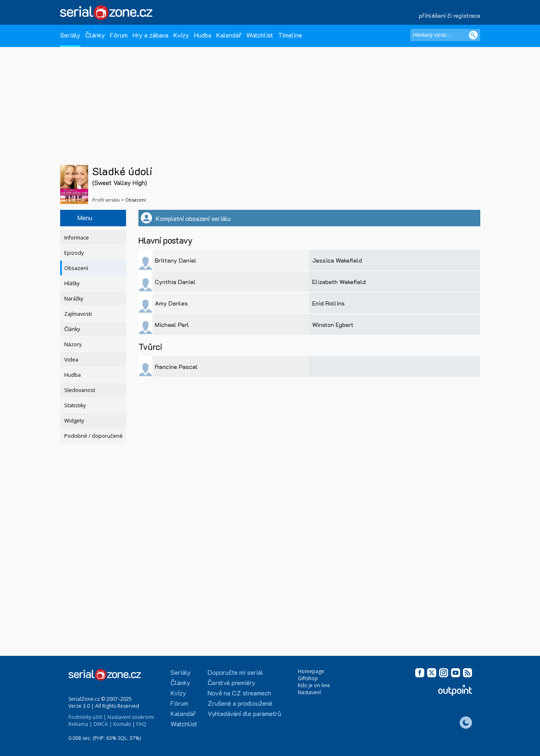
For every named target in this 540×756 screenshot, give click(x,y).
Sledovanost (80, 390)
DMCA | (103, 724)
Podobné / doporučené (94, 436)
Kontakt (122, 724)
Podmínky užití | (87, 717)
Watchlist (260, 35)
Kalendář (229, 35)
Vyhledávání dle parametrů (244, 713)
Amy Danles (171, 303)
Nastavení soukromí (131, 717)
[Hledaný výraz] (445, 35)
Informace (77, 238)
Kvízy (181, 35)
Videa (71, 360)
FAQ (141, 724)
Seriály (70, 35)
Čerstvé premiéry (231, 682)
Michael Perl (172, 325)
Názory (73, 344)
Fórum (119, 35)
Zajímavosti (78, 314)
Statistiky (75, 405)
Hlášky (72, 283)
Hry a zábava (151, 35)
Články (95, 35)
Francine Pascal (176, 367)
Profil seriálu (106, 200)
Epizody (74, 253)
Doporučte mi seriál (235, 672)
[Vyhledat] (473, 35)
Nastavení (309, 692)
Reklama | (80, 724)
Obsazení (76, 268)
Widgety (74, 421)
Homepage (311, 671)
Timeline (290, 35)
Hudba (203, 35)
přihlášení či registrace (450, 15)
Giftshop (308, 678)
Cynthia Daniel (175, 282)
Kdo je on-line (314, 685)
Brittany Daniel (176, 260)
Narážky (74, 299)
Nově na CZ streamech (239, 693)
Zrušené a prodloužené (240, 703)
